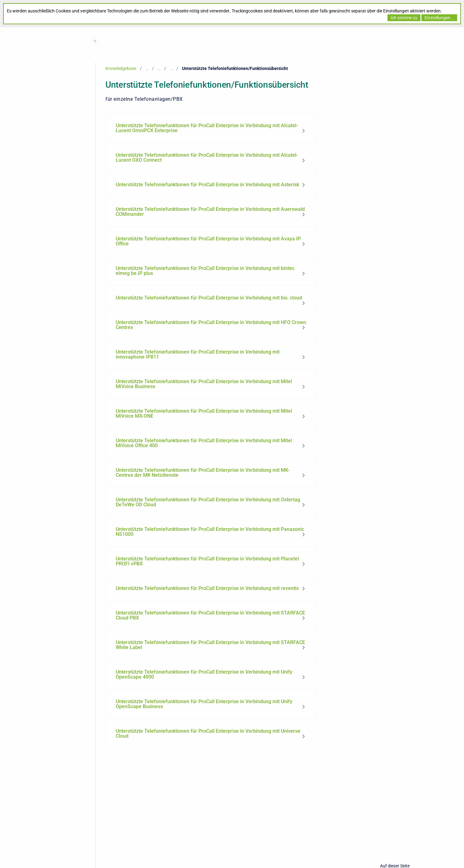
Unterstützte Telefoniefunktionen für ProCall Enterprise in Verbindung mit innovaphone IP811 (198, 354)
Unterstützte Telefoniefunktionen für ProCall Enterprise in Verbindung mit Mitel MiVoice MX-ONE (204, 413)
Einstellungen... (439, 18)
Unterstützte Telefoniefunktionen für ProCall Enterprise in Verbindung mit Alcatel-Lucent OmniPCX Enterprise (207, 128)
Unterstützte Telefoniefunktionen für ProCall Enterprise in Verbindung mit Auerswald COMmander (210, 212)
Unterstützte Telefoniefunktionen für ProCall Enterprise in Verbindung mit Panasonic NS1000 (210, 532)
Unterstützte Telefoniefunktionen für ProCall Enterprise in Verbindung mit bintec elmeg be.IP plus (205, 271)
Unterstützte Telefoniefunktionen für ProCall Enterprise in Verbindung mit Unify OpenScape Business (204, 704)
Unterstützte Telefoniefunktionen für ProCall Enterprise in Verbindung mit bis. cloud (209, 298)
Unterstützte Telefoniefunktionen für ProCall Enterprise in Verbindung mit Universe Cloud (208, 733)
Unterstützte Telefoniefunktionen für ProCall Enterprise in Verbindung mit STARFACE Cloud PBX (210, 615)
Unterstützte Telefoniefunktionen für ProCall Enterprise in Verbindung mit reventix (207, 588)
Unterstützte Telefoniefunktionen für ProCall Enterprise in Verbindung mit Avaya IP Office (208, 241)
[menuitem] (211, 128)
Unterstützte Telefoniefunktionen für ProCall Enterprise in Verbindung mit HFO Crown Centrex (211, 325)
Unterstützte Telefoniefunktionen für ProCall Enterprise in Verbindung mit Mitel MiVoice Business (204, 384)
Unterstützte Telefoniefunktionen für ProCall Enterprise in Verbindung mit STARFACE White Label (210, 645)
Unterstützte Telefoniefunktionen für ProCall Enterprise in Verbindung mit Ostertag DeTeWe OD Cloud (208, 502)
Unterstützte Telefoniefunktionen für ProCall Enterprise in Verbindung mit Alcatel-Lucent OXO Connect (207, 158)
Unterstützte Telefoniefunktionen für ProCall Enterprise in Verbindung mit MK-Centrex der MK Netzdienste (203, 473)
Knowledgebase (121, 68)
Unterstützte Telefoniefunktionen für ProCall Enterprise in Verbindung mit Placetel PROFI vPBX (207, 561)
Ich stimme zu (404, 18)
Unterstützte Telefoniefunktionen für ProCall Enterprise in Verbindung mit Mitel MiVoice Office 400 (204, 443)
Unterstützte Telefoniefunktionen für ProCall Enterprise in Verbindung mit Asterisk (207, 185)
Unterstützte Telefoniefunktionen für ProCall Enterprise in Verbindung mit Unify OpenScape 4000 (204, 674)
